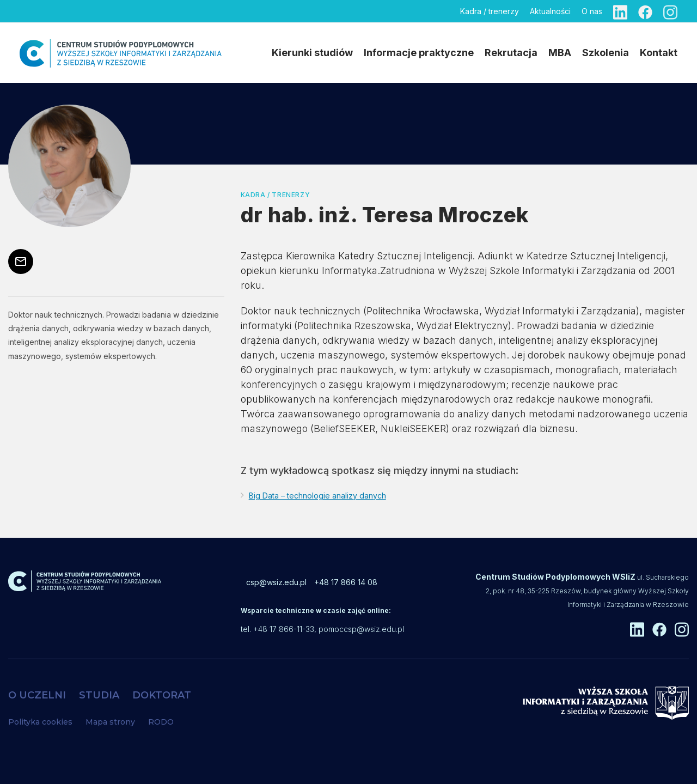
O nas (592, 11)
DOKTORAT (162, 695)
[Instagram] (670, 11)
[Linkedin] (620, 11)
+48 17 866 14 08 (346, 582)
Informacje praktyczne (419, 53)
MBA (560, 53)
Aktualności (550, 11)
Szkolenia (606, 53)
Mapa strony (110, 722)
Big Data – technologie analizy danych (317, 496)
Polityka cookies (40, 722)
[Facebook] (645, 11)
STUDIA (99, 695)
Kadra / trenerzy (490, 11)
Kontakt (659, 53)
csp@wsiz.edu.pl (276, 582)
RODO (161, 722)
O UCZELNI (37, 695)
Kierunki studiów (312, 53)
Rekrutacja (511, 53)
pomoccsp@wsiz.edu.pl (361, 629)
